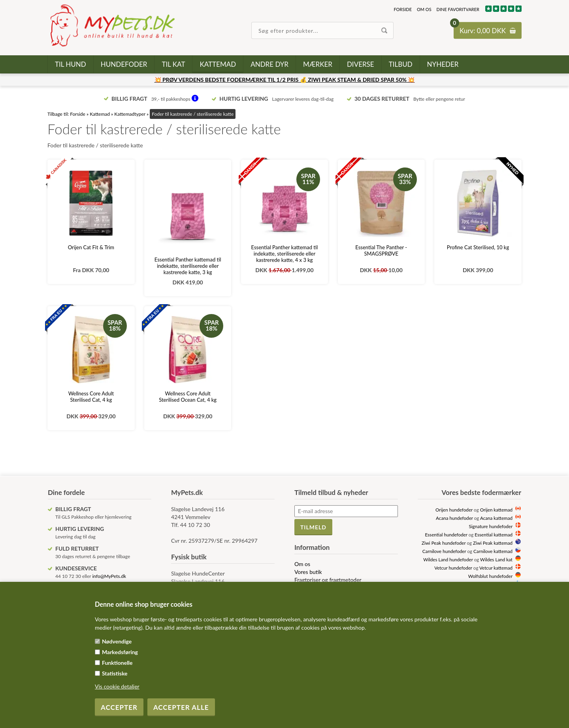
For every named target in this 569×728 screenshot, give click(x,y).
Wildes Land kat (496, 559)
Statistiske (115, 673)
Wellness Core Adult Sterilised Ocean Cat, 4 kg (188, 397)
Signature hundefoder (491, 526)
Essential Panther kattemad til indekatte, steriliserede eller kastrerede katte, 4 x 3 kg (285, 254)
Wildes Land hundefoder (448, 559)
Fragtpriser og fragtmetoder (328, 580)
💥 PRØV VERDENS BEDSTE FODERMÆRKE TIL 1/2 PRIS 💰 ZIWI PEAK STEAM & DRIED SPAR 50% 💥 (285, 80)
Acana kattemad (496, 518)
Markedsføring (120, 652)
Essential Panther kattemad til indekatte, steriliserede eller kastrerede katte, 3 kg (188, 266)
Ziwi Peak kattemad (493, 543)
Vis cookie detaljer (117, 686)
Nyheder (443, 64)
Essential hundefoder (446, 534)
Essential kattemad (494, 534)
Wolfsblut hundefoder (490, 576)
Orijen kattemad (496, 510)
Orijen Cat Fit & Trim (91, 247)
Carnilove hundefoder (444, 551)
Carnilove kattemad (493, 551)
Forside (403, 9)
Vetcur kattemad (496, 568)
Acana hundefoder (454, 518)
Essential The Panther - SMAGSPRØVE (381, 250)
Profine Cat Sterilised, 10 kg (478, 247)
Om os (424, 9)
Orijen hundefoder (454, 510)
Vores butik (308, 572)
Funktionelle (117, 663)
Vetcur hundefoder (453, 568)
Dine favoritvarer (458, 9)
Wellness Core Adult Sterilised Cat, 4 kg (91, 397)
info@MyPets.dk (109, 576)
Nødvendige (117, 641)
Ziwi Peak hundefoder (444, 543)
